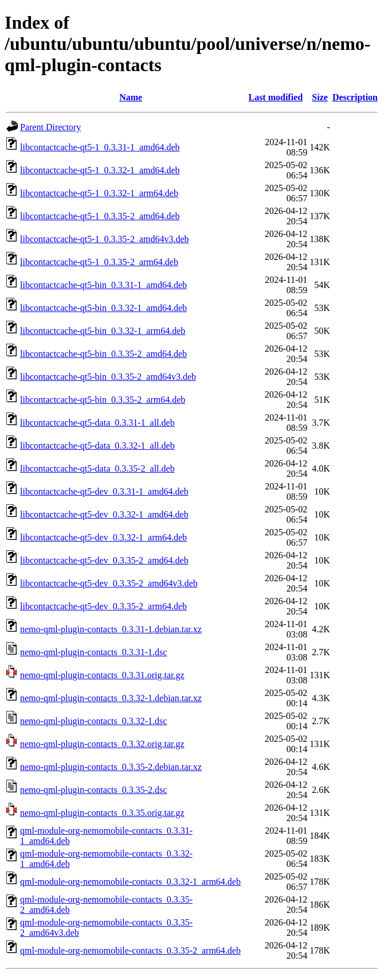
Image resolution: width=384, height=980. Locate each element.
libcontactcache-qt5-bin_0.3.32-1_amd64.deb (103, 308)
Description (355, 97)
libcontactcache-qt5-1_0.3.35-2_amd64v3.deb (105, 239)
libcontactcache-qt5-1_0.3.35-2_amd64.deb (100, 216)
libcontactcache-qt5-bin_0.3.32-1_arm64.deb (103, 331)
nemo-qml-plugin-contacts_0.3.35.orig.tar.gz (102, 813)
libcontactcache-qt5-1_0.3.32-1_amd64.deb (100, 170)
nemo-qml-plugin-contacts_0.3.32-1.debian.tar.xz (111, 698)
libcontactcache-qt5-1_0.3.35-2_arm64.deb (99, 262)
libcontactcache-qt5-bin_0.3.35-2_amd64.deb (103, 354)
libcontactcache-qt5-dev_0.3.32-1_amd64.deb (104, 514)
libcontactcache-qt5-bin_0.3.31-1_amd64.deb (103, 285)
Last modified (275, 97)
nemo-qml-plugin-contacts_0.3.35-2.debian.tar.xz (111, 767)
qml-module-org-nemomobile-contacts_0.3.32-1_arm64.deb (130, 882)
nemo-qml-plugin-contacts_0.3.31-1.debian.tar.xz (111, 629)
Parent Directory (50, 127)
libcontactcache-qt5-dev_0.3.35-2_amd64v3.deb (109, 583)
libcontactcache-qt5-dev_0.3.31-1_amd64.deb (104, 491)
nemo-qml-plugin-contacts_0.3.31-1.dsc (93, 652)
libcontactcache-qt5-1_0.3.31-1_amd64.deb (100, 147)
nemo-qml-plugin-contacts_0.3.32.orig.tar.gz (102, 744)
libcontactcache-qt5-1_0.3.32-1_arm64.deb (99, 193)
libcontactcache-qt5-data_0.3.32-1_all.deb (97, 446)
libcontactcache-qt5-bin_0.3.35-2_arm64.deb (103, 400)
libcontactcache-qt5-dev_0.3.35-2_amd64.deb (104, 560)
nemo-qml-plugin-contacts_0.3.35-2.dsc (93, 790)
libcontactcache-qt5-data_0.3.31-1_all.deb (97, 423)
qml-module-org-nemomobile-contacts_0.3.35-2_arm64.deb (130, 950)
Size (320, 97)
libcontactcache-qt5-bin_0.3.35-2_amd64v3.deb (108, 377)
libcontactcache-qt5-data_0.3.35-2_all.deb (97, 468)
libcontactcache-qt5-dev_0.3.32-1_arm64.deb (103, 537)
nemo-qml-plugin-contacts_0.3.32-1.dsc (93, 721)
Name (131, 97)
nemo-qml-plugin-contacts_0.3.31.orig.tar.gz (102, 675)
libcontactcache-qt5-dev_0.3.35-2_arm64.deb (103, 606)
